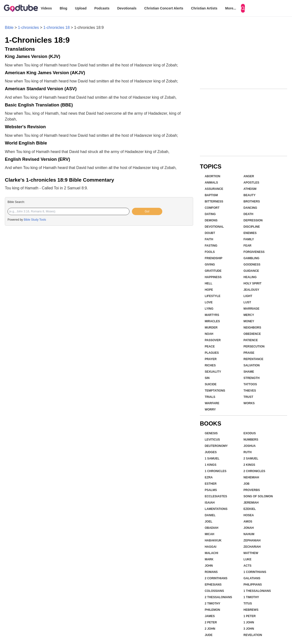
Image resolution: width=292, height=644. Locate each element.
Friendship (214, 258)
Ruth (247, 452)
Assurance (214, 189)
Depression (253, 220)
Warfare (212, 403)
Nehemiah (251, 477)
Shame (249, 372)
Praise (249, 353)
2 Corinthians (216, 578)
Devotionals (127, 8)
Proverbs (252, 490)
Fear (247, 246)
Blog (64, 8)
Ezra (209, 477)
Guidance (251, 271)
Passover (213, 340)
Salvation (252, 365)
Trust (248, 397)
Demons (211, 220)
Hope (209, 290)
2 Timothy (213, 604)
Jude (209, 635)
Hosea (249, 515)
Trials (210, 397)
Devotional (214, 227)
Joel (209, 522)
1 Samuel (212, 459)
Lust (247, 302)
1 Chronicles (216, 471)
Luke (247, 559)
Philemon (212, 610)
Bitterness (214, 201)
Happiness (213, 277)
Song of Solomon (258, 496)
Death (248, 214)
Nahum (249, 534)
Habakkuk (213, 540)
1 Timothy (251, 597)
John (209, 566)
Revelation (253, 635)
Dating (210, 214)
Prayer (211, 359)
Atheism (250, 189)
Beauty (249, 195)
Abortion (213, 176)
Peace (210, 346)
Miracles (212, 321)
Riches (210, 365)
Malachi (211, 553)
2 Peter (211, 622)
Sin (207, 378)
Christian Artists (204, 8)
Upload (81, 8)
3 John (249, 629)
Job (246, 484)
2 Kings (249, 465)
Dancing (250, 208)
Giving (210, 265)
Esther (211, 484)
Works (249, 403)
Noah (209, 334)
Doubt (210, 233)
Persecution (254, 346)
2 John (210, 629)
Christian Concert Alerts (164, 8)
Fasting (211, 246)
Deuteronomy (216, 446)
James (210, 616)
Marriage (251, 309)
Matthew (251, 553)
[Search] (243, 8)
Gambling (251, 258)
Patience (251, 340)
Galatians (252, 578)
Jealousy (251, 290)
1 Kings (211, 465)
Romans (211, 572)
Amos (248, 522)
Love (209, 302)
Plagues (212, 353)
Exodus (250, 433)
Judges (211, 452)
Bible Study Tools (35, 220)
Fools (210, 252)
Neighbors (252, 328)
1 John (249, 622)
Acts (247, 566)
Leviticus (212, 440)
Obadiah (212, 528)
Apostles (251, 183)
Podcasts (102, 8)
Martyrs (212, 315)
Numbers (251, 440)
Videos (46, 8)
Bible (9, 28)
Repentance (253, 359)
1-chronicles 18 (56, 28)
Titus (248, 604)
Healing (250, 277)
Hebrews (251, 610)
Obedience (252, 334)
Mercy (249, 315)
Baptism (211, 195)
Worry (210, 410)
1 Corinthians (255, 572)
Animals (211, 183)
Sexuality (213, 372)
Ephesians (213, 585)
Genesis (211, 433)
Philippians (253, 585)
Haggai (211, 547)
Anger (249, 176)
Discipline (252, 227)
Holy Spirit (252, 283)
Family (249, 239)
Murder (211, 328)
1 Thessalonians (257, 591)
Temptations (215, 391)
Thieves (250, 391)
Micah (210, 534)
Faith (209, 239)
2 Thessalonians (219, 597)
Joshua (249, 446)
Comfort (212, 208)
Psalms (211, 490)
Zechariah (252, 547)
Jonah (249, 528)
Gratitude (213, 271)
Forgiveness (254, 252)
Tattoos (250, 384)
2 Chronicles (254, 471)
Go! (147, 211)
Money (249, 321)
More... (231, 8)
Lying (209, 309)
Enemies (250, 233)
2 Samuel (251, 459)
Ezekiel (250, 509)
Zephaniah (252, 540)
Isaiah (210, 503)
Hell (209, 283)
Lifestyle (213, 296)
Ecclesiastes (216, 496)
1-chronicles (28, 28)
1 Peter (249, 616)
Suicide (211, 384)
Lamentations (216, 509)
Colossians (214, 591)
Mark (209, 559)
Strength (251, 378)
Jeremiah (251, 503)
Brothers (252, 201)
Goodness (252, 265)
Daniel (210, 515)
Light (248, 296)
